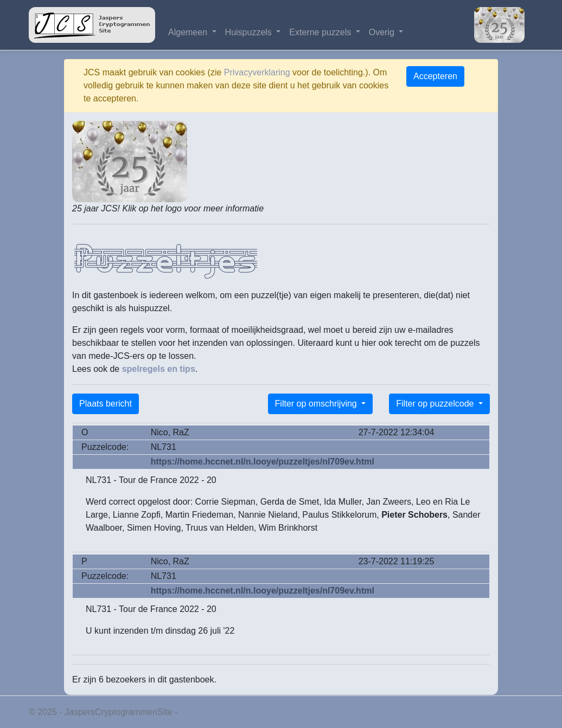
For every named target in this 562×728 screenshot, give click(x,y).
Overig (383, 32)
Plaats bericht (106, 404)
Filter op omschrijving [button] (317, 404)
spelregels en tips (159, 369)
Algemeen (189, 32)
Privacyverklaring (257, 72)
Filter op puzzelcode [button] (436, 404)
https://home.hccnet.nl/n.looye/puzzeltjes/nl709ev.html (263, 462)
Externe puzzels (321, 32)
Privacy (194, 712)
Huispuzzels (250, 32)
